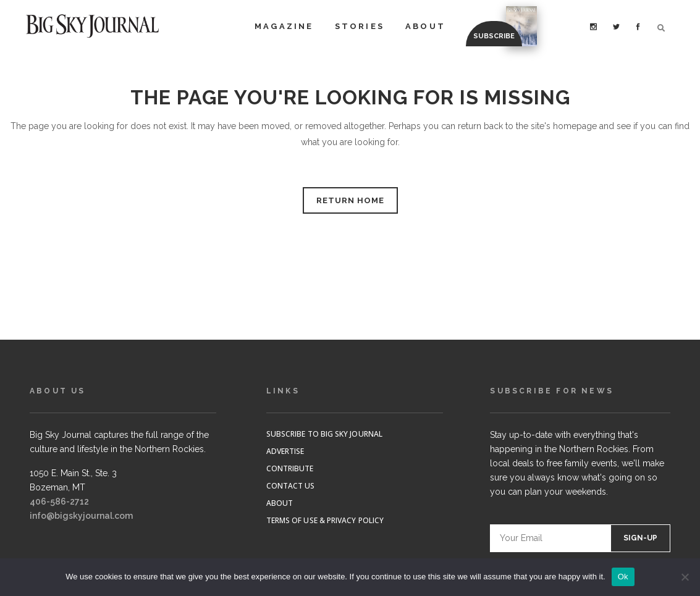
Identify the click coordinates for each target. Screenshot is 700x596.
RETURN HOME (350, 200)
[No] (685, 577)
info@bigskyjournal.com (81, 516)
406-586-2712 (59, 502)
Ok (623, 577)
